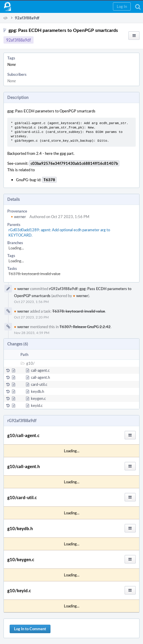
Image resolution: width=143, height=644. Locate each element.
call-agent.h (40, 377)
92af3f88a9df (19, 40)
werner (18, 217)
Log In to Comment (30, 629)
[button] (122, 6)
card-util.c (39, 384)
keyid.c (37, 405)
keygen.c (38, 398)
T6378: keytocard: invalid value (34, 274)
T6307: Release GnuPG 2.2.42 (85, 327)
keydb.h (38, 391)
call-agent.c (40, 370)
